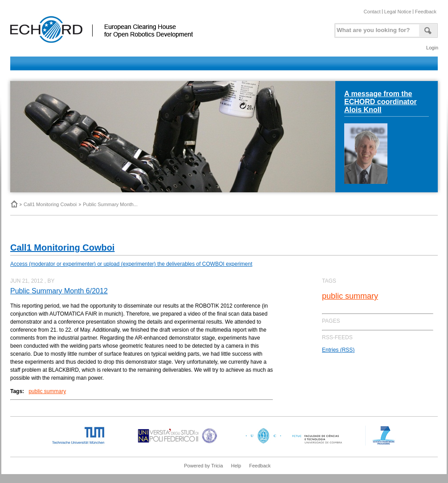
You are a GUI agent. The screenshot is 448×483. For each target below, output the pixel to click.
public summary (47, 391)
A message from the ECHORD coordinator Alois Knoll (381, 102)
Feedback (426, 12)
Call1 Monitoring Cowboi (50, 204)
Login (432, 48)
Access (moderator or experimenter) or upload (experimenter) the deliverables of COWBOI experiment (131, 264)
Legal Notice (398, 12)
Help (236, 466)
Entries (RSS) (338, 350)
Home (14, 204)
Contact (372, 12)
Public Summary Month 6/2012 (59, 291)
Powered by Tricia (203, 466)
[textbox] (376, 28)
